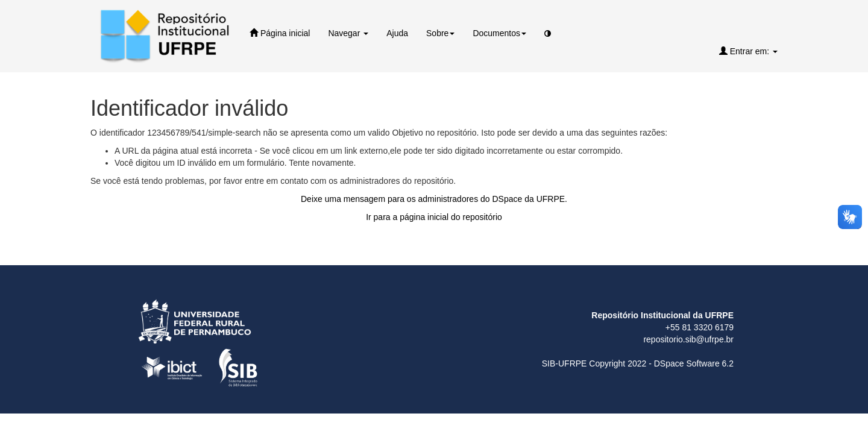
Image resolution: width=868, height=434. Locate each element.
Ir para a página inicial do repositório (434, 217)
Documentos (499, 33)
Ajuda (397, 33)
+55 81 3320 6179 (700, 327)
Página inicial (280, 33)
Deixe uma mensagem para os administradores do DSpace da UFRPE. (434, 199)
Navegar (348, 33)
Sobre (440, 33)
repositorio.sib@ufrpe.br (688, 339)
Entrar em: (748, 51)
